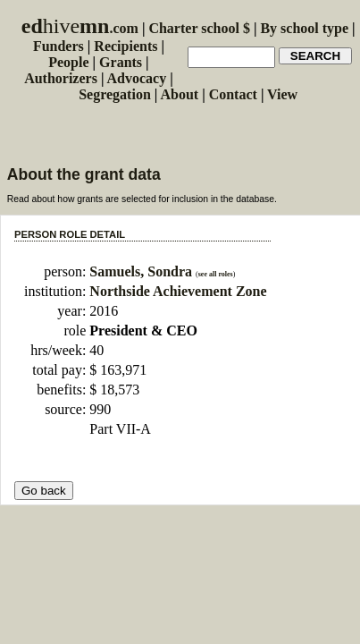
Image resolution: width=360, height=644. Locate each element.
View (282, 94)
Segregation (115, 94)
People (68, 62)
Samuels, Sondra (142, 271)
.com (80, 28)
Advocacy (137, 78)
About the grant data (84, 174)
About (179, 94)
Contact (233, 94)
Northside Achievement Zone (178, 291)
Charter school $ (199, 28)
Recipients (126, 46)
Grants (121, 62)
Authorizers (61, 78)
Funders (59, 46)
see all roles (216, 274)
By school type (304, 28)
